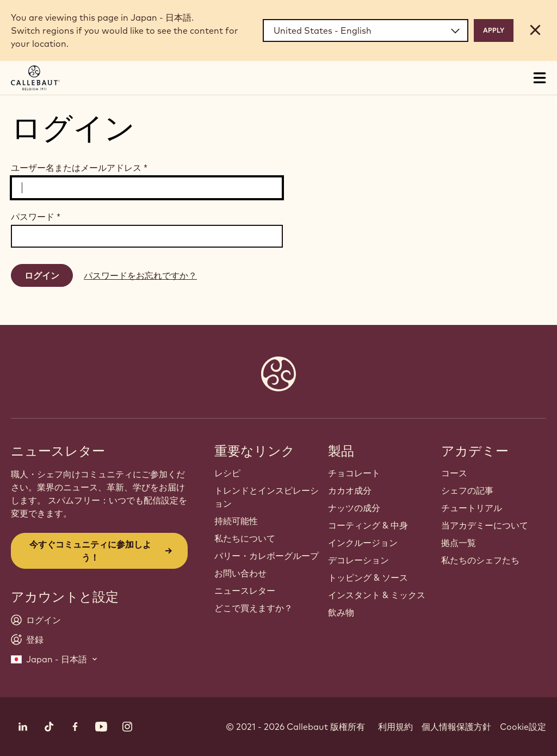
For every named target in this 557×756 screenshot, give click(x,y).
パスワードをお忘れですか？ (140, 275)
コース (454, 473)
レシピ (227, 473)
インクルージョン (363, 543)
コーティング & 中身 (368, 525)
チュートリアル (472, 508)
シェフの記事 (467, 490)
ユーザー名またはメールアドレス (79, 168)
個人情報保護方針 (456, 727)
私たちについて (245, 538)
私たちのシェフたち (480, 560)
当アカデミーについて (485, 525)
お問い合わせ (240, 573)
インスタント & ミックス (377, 595)
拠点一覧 (459, 543)
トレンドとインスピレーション (267, 497)
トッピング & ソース (368, 577)
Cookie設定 (523, 727)
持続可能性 (236, 521)
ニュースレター (245, 591)
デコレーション (358, 560)
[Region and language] (366, 30)
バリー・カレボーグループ (267, 556)
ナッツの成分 (354, 508)
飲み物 (341, 612)
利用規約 (395, 727)
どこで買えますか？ (253, 608)
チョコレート (354, 473)
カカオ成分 (350, 490)
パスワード (36, 217)
